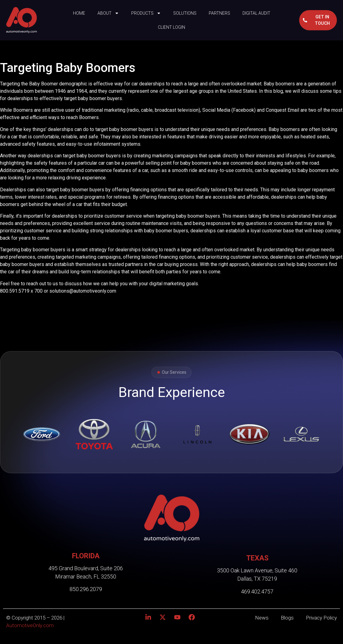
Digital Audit (256, 13)
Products (146, 13)
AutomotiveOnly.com (30, 625)
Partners (219, 13)
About (108, 13)
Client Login (171, 27)
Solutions (185, 13)
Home (79, 13)
